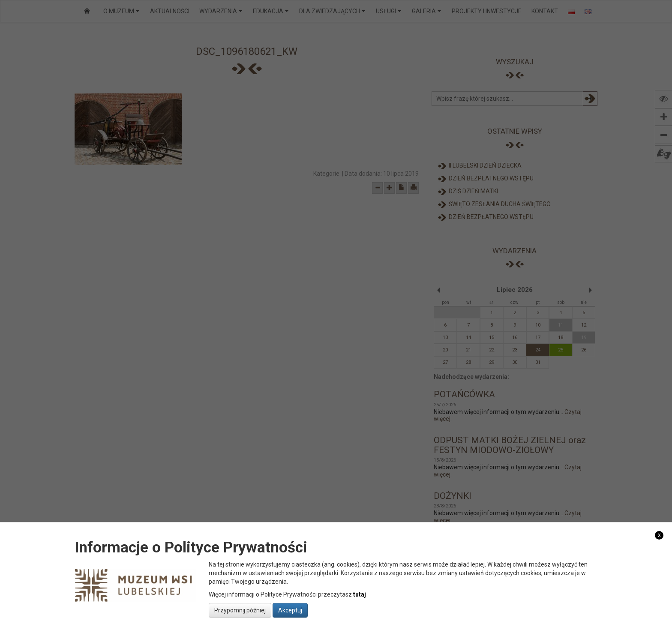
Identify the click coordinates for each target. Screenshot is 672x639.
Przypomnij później (240, 610)
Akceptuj (290, 610)
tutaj (360, 594)
